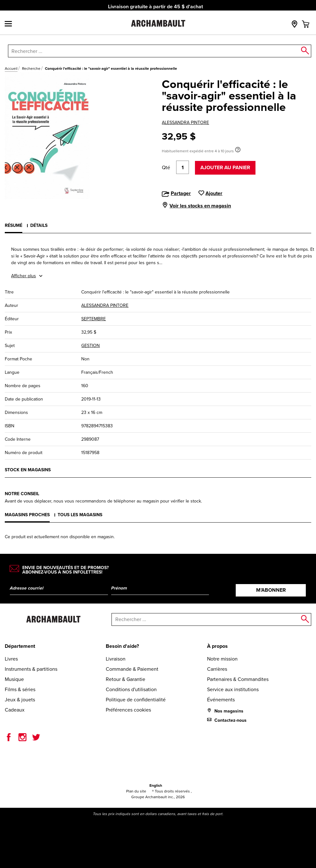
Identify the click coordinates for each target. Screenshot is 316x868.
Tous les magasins (80, 515)
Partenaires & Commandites (238, 679)
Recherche (31, 69)
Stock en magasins (28, 470)
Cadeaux (15, 710)
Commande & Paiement (132, 669)
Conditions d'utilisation (131, 689)
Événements (221, 700)
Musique (14, 679)
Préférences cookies (128, 710)
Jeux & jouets (20, 700)
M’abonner (271, 590)
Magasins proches (27, 515)
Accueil (11, 69)
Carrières (217, 669)
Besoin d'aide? (122, 646)
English (156, 785)
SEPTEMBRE (93, 319)
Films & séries (20, 689)
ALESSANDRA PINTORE (185, 123)
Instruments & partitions (31, 669)
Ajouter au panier (225, 167)
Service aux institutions (233, 689)
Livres (11, 659)
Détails (39, 225)
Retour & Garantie (126, 679)
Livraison (116, 659)
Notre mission (222, 659)
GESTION (90, 346)
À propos (217, 646)
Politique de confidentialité (136, 700)
